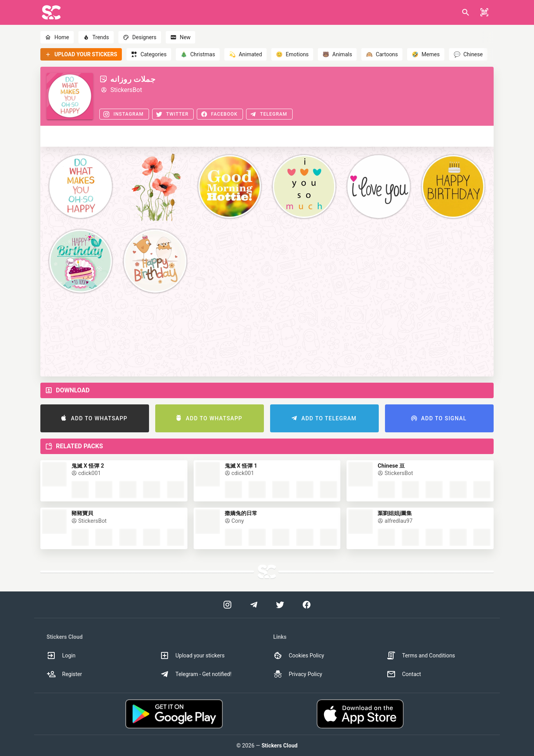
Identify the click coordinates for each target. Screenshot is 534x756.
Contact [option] (404, 674)
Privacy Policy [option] (298, 674)
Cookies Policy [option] (299, 655)
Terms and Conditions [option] (421, 655)
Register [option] (64, 674)
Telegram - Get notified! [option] (196, 674)
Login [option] (61, 655)
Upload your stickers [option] (192, 655)
